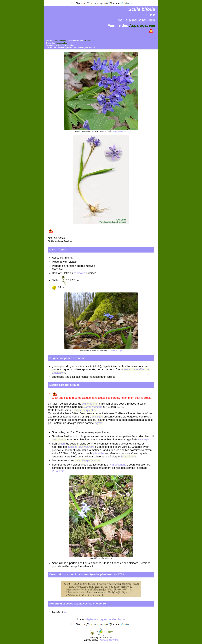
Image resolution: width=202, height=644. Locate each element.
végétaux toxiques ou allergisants (105, 619)
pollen (61, 444)
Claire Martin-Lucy (120, 131)
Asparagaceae (142, 25)
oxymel (99, 423)
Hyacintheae (61, 41)
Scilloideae (89, 41)
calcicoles (79, 273)
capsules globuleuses (88, 460)
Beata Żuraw (129, 456)
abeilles (81, 447)
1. (65, 612)
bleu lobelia (59, 439)
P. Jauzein (58, 471)
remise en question (85, 410)
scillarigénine (90, 404)
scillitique (97, 417)
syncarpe (144, 439)
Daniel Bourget (116, 350)
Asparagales (61, 43)
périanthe (99, 453)
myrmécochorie (117, 465)
